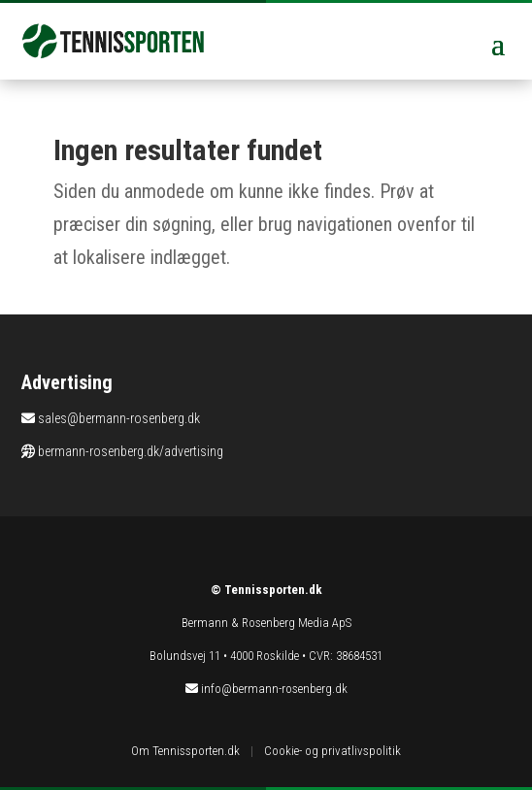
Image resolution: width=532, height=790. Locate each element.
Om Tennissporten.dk (185, 751)
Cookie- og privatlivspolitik (332, 751)
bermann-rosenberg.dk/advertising (131, 451)
